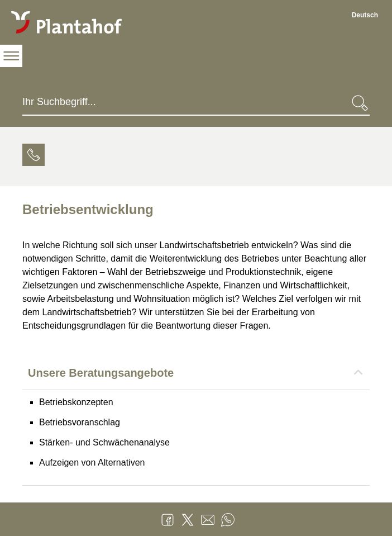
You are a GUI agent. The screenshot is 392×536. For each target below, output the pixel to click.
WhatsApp (228, 520)
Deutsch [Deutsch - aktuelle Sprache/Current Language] (365, 15)
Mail (208, 520)
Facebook (168, 520)
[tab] (34, 156)
